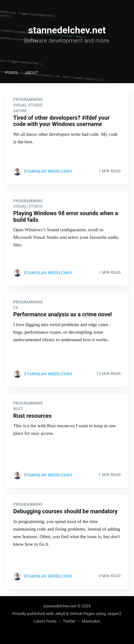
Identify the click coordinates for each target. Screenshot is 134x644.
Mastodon (91, 621)
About (32, 73)
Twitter (69, 621)
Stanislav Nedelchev (48, 171)
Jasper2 (114, 614)
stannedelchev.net (60, 606)
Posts (12, 73)
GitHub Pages (82, 614)
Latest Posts (45, 621)
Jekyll (60, 614)
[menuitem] (12, 73)
